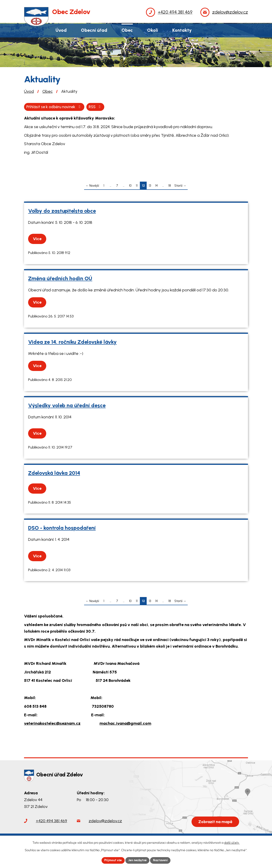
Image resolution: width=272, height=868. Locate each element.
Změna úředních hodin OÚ (60, 279)
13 (150, 186)
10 (130, 186)
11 (137, 186)
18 (170, 186)
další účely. (232, 842)
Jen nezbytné (138, 860)
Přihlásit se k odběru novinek (79, 107)
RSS (34, 107)
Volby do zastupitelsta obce (62, 211)
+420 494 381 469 (51, 821)
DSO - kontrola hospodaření (62, 529)
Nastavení (163, 860)
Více (39, 239)
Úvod (29, 91)
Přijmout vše (111, 860)
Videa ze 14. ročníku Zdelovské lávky (72, 342)
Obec (47, 91)
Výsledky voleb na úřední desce (67, 406)
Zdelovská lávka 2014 (54, 473)
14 (156, 186)
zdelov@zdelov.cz (105, 821)
